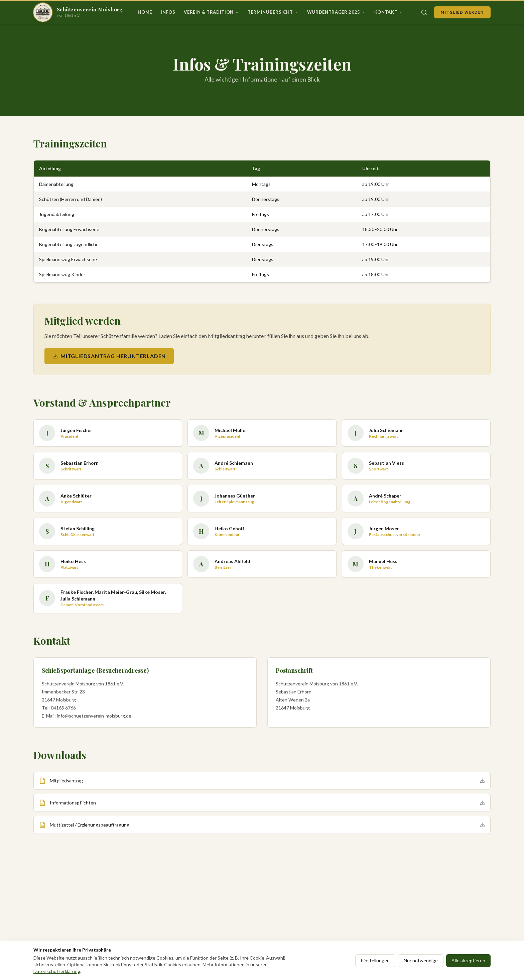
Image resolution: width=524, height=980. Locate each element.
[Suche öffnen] (424, 12)
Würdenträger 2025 (336, 12)
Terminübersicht (273, 12)
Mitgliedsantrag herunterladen (109, 356)
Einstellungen (375, 960)
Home (145, 12)
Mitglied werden (462, 12)
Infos (168, 12)
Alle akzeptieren (468, 960)
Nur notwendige (421, 960)
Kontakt (389, 12)
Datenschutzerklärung (57, 971)
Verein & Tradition (211, 12)
